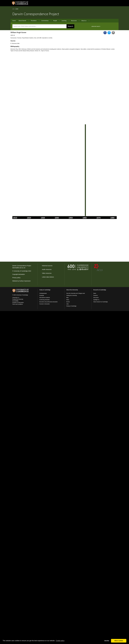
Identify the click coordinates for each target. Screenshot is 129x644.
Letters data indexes (48, 277)
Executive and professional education (48, 302)
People (55, 21)
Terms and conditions (18, 304)
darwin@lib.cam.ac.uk (19, 268)
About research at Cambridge (101, 302)
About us (84, 21)
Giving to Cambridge (71, 306)
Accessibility (15, 301)
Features (95, 295)
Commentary (45, 21)
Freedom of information (18, 303)
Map (67, 298)
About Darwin (22, 21)
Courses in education (45, 304)
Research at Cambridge (100, 290)
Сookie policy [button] (60, 641)
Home (13, 9)
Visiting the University (72, 295)
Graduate (42, 295)
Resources (74, 21)
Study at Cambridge (45, 290)
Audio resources (47, 269)
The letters (34, 21)
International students (45, 298)
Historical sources (47, 266)
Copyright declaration (19, 274)
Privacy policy (16, 278)
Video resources (47, 273)
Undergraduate (43, 293)
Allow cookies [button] (119, 641)
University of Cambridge (21, 271)
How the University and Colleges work (76, 293)
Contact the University (18, 299)
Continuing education (45, 300)
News (68, 300)
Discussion (96, 298)
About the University (72, 290)
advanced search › (96, 26)
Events (68, 302)
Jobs (67, 304)
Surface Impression (25, 281)
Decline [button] (107, 641)
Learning (64, 21)
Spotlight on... (97, 300)
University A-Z (16, 298)
